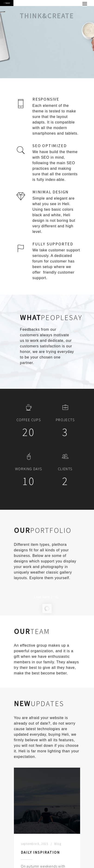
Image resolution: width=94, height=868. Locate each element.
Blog (58, 851)
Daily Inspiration (40, 860)
